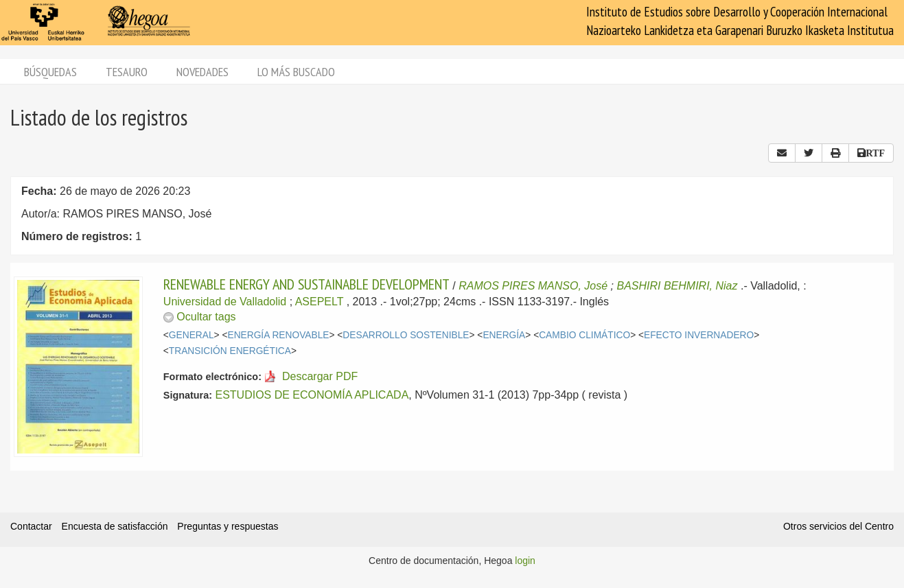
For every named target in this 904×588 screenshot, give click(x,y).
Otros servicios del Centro (838, 526)
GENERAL (192, 335)
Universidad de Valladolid (225, 302)
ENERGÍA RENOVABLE (278, 335)
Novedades (202, 72)
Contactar (31, 526)
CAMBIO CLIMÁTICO (584, 335)
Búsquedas (50, 72)
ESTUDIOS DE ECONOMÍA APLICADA (312, 395)
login (525, 561)
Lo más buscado (296, 72)
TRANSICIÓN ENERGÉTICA (230, 351)
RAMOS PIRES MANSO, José (533, 286)
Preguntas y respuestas (228, 526)
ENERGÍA (504, 335)
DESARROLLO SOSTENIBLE (406, 335)
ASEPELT (320, 302)
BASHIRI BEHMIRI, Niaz (677, 286)
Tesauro (127, 72)
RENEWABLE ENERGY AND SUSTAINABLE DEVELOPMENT (306, 284)
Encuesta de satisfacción (115, 526)
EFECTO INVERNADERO (699, 335)
